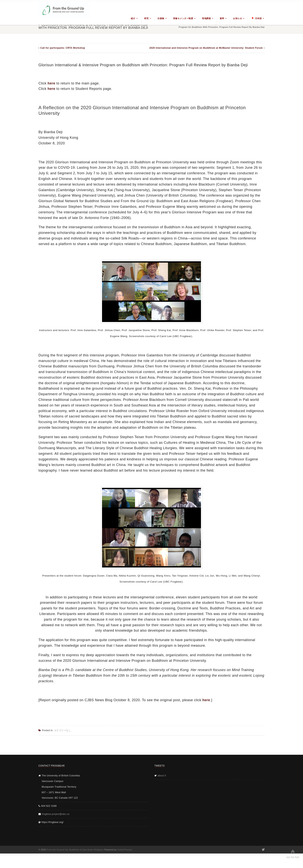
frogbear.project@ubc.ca (56, 814)
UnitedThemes (125, 850)
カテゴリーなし (63, 730)
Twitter (263, 850)
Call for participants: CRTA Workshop (63, 48)
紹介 (133, 18)
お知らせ (237, 18)
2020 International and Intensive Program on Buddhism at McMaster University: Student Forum (206, 48)
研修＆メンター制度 (183, 18)
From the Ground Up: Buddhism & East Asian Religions (75, 850)
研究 (146, 18)
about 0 (162, 776)
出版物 (161, 18)
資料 (222, 18)
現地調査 (206, 18)
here (51, 83)
